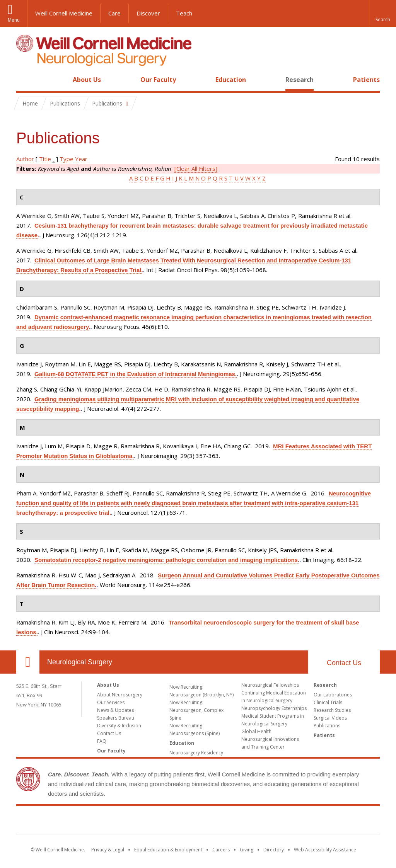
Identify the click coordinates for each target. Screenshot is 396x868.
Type (67, 159)
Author (25, 159)
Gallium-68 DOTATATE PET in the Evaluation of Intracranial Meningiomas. (136, 374)
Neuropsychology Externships (274, 708)
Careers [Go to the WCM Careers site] (221, 850)
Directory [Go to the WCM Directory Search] (274, 850)
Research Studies (332, 710)
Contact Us (344, 663)
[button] (382, 14)
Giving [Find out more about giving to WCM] (247, 850)
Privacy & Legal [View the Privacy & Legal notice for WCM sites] (108, 850)
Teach (184, 13)
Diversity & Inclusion (119, 726)
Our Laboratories (333, 695)
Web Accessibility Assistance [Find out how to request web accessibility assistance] (325, 850)
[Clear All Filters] (196, 168)
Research (300, 80)
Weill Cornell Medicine (64, 13)
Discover (148, 13)
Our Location (28, 662)
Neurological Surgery (80, 662)
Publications (327, 726)
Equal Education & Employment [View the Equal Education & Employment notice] (168, 850)
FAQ (102, 741)
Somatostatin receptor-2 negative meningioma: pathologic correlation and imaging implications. (167, 560)
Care (114, 13)
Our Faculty (158, 80)
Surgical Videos (330, 718)
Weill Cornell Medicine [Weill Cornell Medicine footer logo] (198, 822)
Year (81, 159)
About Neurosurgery (120, 695)
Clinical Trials (328, 702)
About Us (87, 80)
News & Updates (115, 710)
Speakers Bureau (116, 718)
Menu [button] (14, 20)
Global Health (256, 731)
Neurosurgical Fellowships (270, 685)
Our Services (111, 702)
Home (25, 80)
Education (231, 80)
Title (45, 159)
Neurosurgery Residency (196, 753)
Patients (366, 80)
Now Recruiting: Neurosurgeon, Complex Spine (196, 710)
